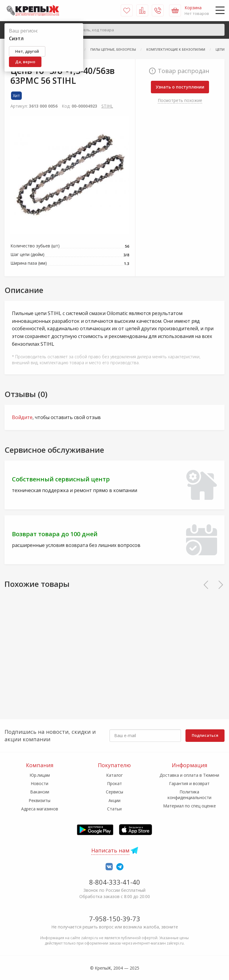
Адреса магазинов (40, 809)
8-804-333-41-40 (115, 882)
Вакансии (40, 792)
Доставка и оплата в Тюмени (189, 775)
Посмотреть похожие (180, 100)
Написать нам (110, 850)
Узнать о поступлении (180, 87)
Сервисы (114, 792)
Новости (40, 783)
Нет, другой (27, 51)
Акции (114, 800)
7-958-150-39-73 (115, 919)
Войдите (22, 417)
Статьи (114, 809)
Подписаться (205, 735)
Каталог (114, 775)
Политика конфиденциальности (189, 794)
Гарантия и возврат (189, 783)
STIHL (107, 106)
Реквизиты (40, 800)
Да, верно (25, 62)
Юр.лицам (40, 775)
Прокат (114, 783)
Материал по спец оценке (189, 806)
